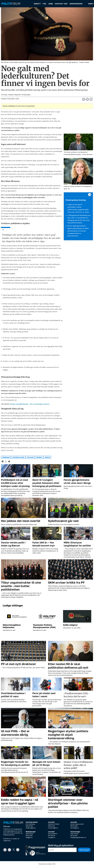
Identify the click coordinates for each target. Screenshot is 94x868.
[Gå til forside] (11, 4)
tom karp (30, 459)
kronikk (39, 459)
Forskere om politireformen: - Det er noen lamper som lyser (30, 405)
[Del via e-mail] (91, 100)
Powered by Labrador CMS (47, 865)
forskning (6, 459)
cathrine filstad (18, 459)
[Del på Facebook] (84, 100)
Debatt (37, 4)
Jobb (50, 4)
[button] (88, 620)
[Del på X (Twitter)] (87, 100)
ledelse (47, 459)
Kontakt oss (61, 4)
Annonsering (76, 4)
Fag (44, 4)
